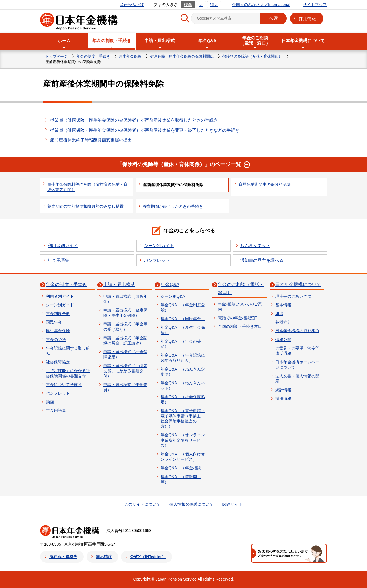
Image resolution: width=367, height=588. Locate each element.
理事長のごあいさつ (293, 296)
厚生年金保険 (130, 56)
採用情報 (307, 19)
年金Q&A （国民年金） (183, 319)
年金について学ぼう (64, 385)
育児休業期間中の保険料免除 (265, 184)
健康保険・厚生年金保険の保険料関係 (182, 56)
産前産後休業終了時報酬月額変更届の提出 (91, 140)
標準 (188, 5)
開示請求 (104, 557)
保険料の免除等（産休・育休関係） (252, 56)
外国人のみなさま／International (261, 5)
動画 (50, 402)
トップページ (56, 56)
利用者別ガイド (63, 245)
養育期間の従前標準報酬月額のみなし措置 (85, 206)
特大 (214, 5)
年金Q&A (170, 284)
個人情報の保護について (192, 504)
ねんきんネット (255, 245)
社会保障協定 (58, 362)
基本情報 (283, 305)
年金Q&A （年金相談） (183, 468)
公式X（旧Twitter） (148, 557)
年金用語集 (58, 260)
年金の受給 (56, 340)
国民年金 (54, 322)
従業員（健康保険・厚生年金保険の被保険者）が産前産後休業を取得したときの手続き (134, 120)
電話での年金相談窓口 (238, 318)
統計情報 (283, 390)
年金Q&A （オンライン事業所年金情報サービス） (183, 440)
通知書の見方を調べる (262, 260)
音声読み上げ (132, 5)
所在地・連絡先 (63, 557)
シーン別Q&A (173, 296)
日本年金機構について (298, 284)
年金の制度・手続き (93, 56)
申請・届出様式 (119, 284)
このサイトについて (142, 504)
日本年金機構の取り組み (297, 331)
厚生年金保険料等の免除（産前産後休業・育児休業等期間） (87, 187)
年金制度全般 (58, 314)
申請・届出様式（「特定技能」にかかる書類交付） (125, 371)
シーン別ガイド (159, 245)
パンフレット (157, 260)
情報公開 (283, 340)
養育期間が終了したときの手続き (173, 206)
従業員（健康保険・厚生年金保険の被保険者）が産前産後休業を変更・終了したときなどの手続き (145, 130)
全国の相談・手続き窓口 (240, 326)
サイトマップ (315, 5)
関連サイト (233, 504)
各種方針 (283, 322)
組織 (279, 314)
